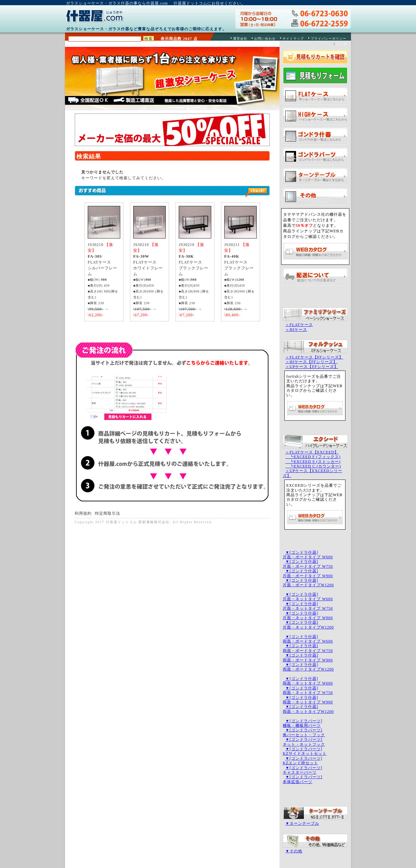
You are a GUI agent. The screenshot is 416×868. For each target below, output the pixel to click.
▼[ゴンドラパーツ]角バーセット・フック (304, 732)
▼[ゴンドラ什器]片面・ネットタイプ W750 (308, 606)
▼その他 (294, 851)
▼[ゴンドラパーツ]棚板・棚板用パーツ (303, 723)
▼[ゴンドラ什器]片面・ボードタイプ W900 (308, 573)
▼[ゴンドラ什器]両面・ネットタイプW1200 (308, 709)
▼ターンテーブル (302, 823)
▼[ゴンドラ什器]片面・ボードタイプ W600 (308, 555)
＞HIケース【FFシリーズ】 (311, 362)
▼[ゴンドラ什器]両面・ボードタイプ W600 (308, 639)
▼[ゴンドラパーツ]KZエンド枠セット (303, 761)
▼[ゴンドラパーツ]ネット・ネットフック (304, 742)
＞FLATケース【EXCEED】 (312, 452)
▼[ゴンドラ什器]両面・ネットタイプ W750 (308, 690)
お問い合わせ (265, 39)
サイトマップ (293, 39)
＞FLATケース (299, 325)
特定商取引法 (108, 513)
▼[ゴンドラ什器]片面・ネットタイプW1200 (308, 625)
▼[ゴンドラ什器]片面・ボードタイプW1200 (308, 583)
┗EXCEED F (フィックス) (313, 457)
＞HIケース (296, 330)
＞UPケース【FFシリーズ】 (312, 367)
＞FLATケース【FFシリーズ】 (314, 357)
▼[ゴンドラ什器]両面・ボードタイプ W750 (308, 648)
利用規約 (83, 513)
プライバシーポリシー (329, 39)
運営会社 (240, 39)
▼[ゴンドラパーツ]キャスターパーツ (303, 770)
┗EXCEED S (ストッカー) (313, 462)
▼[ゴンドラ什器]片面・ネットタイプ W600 (308, 597)
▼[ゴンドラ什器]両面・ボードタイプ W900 (308, 658)
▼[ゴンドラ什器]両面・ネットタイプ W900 (308, 700)
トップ (341, 44)
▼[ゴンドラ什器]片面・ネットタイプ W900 (308, 616)
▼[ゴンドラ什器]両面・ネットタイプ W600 (308, 681)
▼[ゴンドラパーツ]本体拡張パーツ (303, 779)
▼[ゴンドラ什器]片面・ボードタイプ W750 (308, 564)
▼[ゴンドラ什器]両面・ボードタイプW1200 (308, 667)
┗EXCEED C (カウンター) (313, 466)
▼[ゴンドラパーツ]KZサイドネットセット (305, 751)
